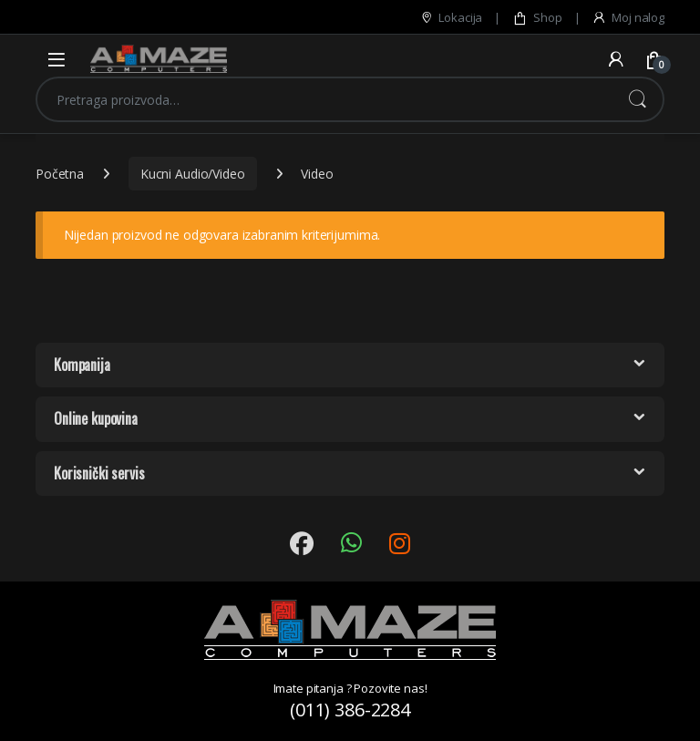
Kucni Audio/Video (193, 174)
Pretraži (637, 99)
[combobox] (324, 99)
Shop (537, 18)
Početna (60, 174)
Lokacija (451, 18)
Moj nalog (628, 18)
